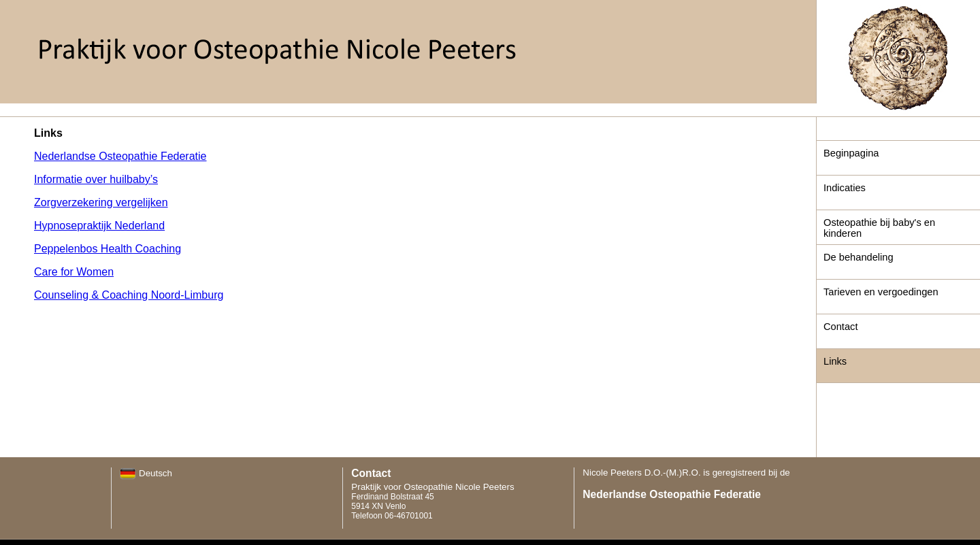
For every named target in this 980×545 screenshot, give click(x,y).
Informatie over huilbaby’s (96, 179)
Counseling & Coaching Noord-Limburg (129, 295)
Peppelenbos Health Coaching (108, 249)
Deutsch (146, 473)
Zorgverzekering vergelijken (101, 202)
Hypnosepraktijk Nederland (99, 226)
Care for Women (74, 272)
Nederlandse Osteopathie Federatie (120, 156)
